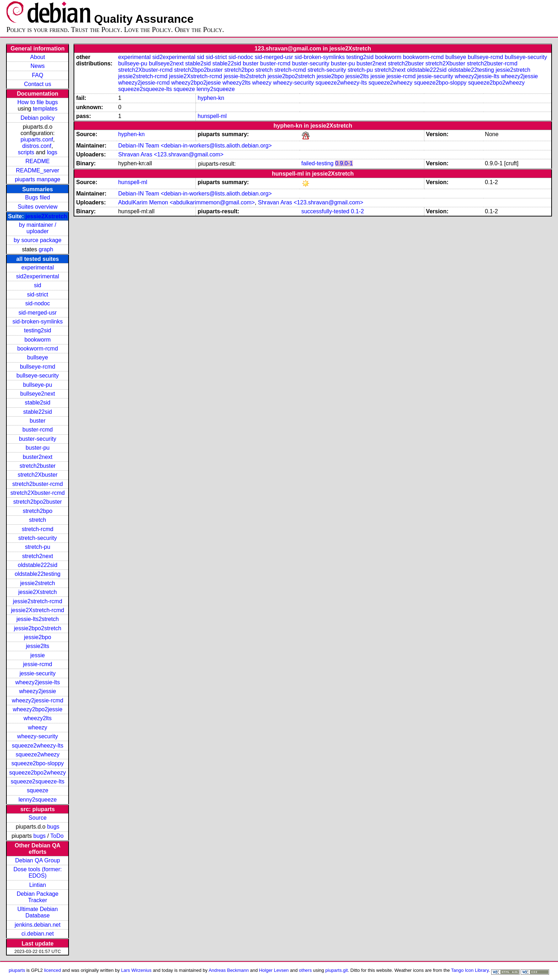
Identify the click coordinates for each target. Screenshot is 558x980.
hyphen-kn (211, 98)
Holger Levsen (274, 970)
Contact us (37, 84)
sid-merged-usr (38, 313)
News (38, 66)
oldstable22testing (37, 574)
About (38, 57)
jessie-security (37, 673)
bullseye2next (38, 394)
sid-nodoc (37, 303)
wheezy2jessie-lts (37, 682)
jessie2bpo (37, 637)
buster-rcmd (37, 430)
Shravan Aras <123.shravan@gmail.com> (171, 154)
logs (52, 152)
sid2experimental (37, 276)
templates (45, 109)
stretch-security (37, 538)
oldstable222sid (37, 565)
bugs (53, 827)
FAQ (38, 75)
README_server (38, 170)
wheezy (38, 727)
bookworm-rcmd (37, 349)
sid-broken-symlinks (37, 322)
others (305, 970)
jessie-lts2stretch (37, 619)
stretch (38, 520)
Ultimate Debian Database (38, 912)
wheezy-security (37, 736)
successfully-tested (325, 211)
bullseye (37, 357)
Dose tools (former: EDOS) (38, 872)
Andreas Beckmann (229, 970)
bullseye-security (37, 376)
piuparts (17, 970)
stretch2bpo (38, 511)
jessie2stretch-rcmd (37, 601)
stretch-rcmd (37, 529)
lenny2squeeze (38, 800)
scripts (26, 152)
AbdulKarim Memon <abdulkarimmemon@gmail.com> (186, 202)
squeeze (37, 790)
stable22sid (37, 412)
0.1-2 (357, 211)
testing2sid (37, 330)
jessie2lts (38, 646)
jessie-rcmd (38, 664)
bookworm (38, 340)
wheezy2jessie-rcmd (37, 700)
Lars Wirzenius (136, 970)
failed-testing (318, 163)
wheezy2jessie (38, 691)
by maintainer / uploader (37, 228)
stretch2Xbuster (38, 475)
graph (46, 249)
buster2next (38, 457)
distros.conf (37, 146)
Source (37, 818)
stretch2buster (37, 466)
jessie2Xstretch (46, 216)
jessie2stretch (38, 583)
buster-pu (38, 448)
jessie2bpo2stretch (37, 628)
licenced (53, 970)
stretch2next (37, 556)
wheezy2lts (37, 718)
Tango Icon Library (470, 970)
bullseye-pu (38, 385)
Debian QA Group (38, 860)
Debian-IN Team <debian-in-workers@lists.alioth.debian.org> (195, 146)
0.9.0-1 (344, 163)
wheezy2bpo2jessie (38, 709)
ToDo (57, 836)
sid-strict (38, 294)
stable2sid (38, 403)
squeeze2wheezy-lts (37, 746)
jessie (37, 655)
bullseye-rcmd (38, 367)
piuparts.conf (37, 140)
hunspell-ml (212, 116)
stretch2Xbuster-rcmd (37, 493)
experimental (38, 267)
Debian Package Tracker (37, 897)
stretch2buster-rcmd (38, 484)
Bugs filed (38, 197)
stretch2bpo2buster (37, 502)
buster (37, 421)
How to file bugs (38, 102)
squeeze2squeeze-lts (37, 781)
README (37, 161)
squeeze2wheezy (38, 754)
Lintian (37, 885)
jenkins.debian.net (37, 925)
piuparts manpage (38, 179)
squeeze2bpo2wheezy (37, 773)
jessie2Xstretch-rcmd (37, 610)
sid (37, 285)
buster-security (37, 439)
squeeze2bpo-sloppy (38, 763)
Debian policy (38, 118)
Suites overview (38, 207)
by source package (38, 240)
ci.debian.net (37, 934)
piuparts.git (336, 970)
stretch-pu (37, 547)
